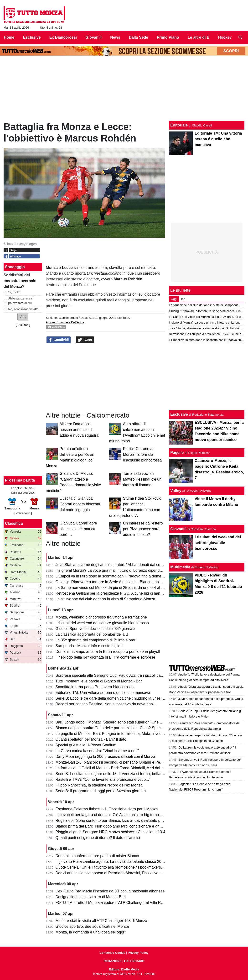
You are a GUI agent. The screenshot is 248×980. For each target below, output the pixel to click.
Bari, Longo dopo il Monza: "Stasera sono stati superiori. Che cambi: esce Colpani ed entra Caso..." (140, 722)
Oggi (174, 299)
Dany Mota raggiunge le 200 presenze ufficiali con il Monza (106, 757)
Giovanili (178, 529)
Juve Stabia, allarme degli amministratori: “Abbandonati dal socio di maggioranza (124, 565)
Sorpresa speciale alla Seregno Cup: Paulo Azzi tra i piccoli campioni (114, 675)
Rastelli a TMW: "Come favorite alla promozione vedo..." (103, 779)
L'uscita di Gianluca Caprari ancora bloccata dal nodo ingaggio (80, 504)
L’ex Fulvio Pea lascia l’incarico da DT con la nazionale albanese (110, 891)
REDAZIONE (112, 961)
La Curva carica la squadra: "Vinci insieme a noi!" (97, 751)
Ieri (183, 299)
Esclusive (179, 414)
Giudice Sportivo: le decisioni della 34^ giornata (96, 629)
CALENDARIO (134, 961)
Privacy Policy (138, 953)
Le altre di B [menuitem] (199, 37)
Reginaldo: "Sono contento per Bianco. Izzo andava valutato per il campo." (119, 820)
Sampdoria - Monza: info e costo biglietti (90, 646)
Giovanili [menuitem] (94, 37)
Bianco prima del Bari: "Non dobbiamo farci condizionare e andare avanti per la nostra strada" (135, 826)
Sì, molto (14, 292)
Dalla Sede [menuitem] (138, 37)
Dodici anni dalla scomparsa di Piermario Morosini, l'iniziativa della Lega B (118, 873)
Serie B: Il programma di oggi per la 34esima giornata (101, 791)
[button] (23, 317)
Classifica (14, 523)
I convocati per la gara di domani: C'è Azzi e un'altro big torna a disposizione (120, 815)
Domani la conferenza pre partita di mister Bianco (97, 856)
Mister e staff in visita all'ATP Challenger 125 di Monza (101, 921)
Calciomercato (68, 318)
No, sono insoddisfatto (23, 309)
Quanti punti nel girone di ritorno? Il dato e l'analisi (98, 838)
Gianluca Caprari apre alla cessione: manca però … (78, 529)
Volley (176, 491)
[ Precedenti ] (23, 513)
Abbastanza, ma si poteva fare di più (21, 301)
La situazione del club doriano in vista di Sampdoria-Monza (105, 599)
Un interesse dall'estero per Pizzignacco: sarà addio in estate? (143, 529)
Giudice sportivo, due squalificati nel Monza (92, 926)
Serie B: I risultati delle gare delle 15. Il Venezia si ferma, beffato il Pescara (119, 774)
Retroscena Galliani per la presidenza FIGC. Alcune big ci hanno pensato (117, 593)
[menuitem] (240, 37)
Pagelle (177, 453)
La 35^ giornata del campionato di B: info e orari (96, 640)
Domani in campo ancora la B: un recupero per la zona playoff (108, 652)
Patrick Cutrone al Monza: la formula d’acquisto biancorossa (142, 454)
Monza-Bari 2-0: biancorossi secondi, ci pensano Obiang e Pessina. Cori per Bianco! (127, 762)
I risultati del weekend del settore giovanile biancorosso (102, 623)
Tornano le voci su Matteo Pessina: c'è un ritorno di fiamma (142, 479)
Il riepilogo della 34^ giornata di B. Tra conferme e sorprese (105, 657)
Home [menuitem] (9, 37)
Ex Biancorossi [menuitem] (63, 37)
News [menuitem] (115, 37)
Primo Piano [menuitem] (168, 37)
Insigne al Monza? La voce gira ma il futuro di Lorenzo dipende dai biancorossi (122, 570)
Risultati (23, 325)
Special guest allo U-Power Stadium (86, 745)
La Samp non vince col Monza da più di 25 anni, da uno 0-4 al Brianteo (116, 588)
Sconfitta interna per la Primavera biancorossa (95, 687)
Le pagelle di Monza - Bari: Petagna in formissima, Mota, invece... (111, 734)
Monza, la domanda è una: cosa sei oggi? (91, 932)
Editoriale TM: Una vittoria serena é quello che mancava (103, 693)
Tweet (85, 340)
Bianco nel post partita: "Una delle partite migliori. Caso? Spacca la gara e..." (120, 728)
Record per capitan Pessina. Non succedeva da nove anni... (106, 704)
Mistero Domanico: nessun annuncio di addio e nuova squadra (79, 430)
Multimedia (180, 567)
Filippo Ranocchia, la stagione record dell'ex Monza (99, 785)
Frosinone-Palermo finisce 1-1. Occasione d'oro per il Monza (107, 809)
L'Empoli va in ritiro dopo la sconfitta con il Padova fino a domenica (112, 576)
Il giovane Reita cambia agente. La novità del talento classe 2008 (111, 862)
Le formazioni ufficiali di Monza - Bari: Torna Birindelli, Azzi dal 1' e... (113, 768)
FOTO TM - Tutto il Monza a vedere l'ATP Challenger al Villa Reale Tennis (118, 903)
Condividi (59, 340)
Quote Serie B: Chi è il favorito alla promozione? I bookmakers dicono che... (120, 867)
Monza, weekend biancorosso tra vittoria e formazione (101, 617)
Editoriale (179, 125)
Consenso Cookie (112, 953)
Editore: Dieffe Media (124, 969)
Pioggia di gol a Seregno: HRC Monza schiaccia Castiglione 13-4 (111, 832)
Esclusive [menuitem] (32, 37)
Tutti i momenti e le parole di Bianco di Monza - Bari (99, 681)
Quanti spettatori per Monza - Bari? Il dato (91, 739)
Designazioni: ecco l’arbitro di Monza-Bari (91, 897)
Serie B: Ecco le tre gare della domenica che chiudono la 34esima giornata (119, 698)
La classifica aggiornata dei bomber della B (92, 634)
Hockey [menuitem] (225, 37)
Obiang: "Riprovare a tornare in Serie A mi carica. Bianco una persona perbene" (123, 582)
